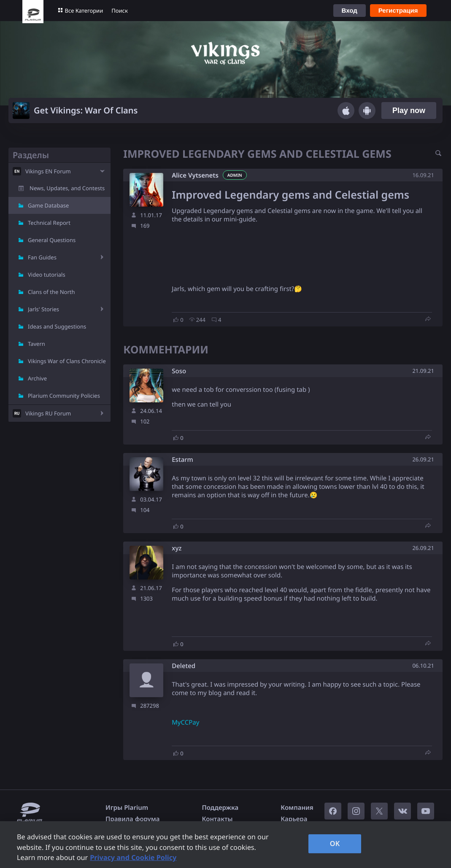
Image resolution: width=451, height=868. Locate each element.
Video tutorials (47, 275)
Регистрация (398, 10)
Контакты (217, 819)
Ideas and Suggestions (57, 326)
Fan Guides (42, 257)
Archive (37, 378)
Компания (297, 808)
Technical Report (49, 223)
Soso (179, 371)
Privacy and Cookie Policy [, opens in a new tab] (133, 857)
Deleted (184, 666)
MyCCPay (185, 722)
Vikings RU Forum (48, 413)
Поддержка (220, 808)
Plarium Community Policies (64, 396)
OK (335, 844)
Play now (409, 111)
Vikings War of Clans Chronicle (67, 361)
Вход (350, 10)
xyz (177, 549)
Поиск (120, 11)
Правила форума (133, 819)
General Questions (52, 240)
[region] (225, 845)
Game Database (48, 205)
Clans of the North (51, 292)
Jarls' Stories (43, 309)
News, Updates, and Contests (67, 188)
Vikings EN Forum (48, 171)
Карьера (294, 819)
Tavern (36, 344)
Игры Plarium (127, 808)
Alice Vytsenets (195, 175)
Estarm (182, 460)
